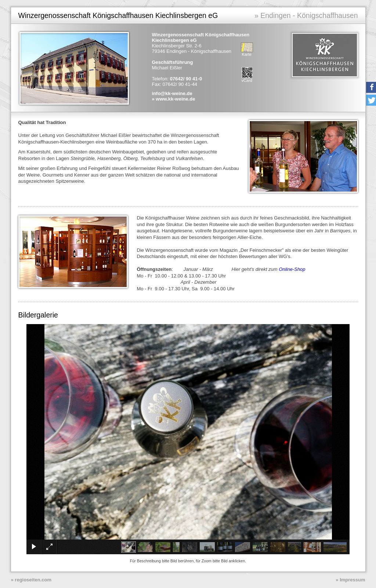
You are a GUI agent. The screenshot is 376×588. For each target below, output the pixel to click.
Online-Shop (292, 269)
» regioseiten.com (31, 580)
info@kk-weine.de (172, 93)
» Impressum (350, 580)
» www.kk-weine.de (174, 99)
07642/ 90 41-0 (186, 79)
